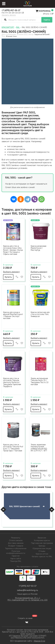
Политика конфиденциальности (16, 552)
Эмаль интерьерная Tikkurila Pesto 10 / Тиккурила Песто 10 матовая (40, 381)
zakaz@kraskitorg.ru (27, 590)
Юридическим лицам (42, 548)
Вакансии (42, 538)
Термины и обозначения (16, 548)
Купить (8, 277)
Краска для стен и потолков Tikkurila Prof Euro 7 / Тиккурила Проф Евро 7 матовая (13, 448)
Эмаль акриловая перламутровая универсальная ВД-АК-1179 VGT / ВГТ (39, 448)
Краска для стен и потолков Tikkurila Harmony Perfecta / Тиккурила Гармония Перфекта (12, 382)
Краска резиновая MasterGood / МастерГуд (38, 248)
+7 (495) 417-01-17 (11, 10)
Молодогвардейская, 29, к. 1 (28, 598)
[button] (3, 510)
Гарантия (16, 556)
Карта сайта (16, 559)
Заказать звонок (9, 15)
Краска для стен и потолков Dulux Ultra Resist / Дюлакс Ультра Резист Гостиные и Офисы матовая (13, 250)
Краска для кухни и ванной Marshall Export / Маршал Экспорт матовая (13, 315)
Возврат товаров (16, 546)
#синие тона (11, 36)
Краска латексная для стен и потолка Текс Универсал (40, 314)
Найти (47, 20)
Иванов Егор (39, 641)
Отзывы (42, 551)
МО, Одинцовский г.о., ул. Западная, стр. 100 (27, 600)
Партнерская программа (42, 543)
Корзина (44, 11)
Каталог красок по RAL (42, 557)
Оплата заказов (16, 540)
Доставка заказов (16, 543)
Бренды (42, 546)
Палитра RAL (16, 561)
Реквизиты (16, 538)
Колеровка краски (42, 540)
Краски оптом (42, 554)
